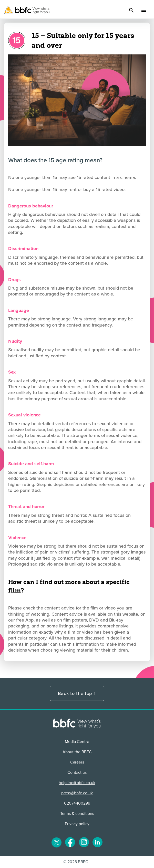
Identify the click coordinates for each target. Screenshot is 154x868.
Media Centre (77, 742)
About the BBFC (77, 752)
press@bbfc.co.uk (77, 793)
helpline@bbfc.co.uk (77, 783)
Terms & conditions (77, 814)
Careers (77, 762)
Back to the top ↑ (77, 693)
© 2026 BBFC (76, 862)
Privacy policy (77, 824)
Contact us (77, 772)
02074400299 (77, 803)
